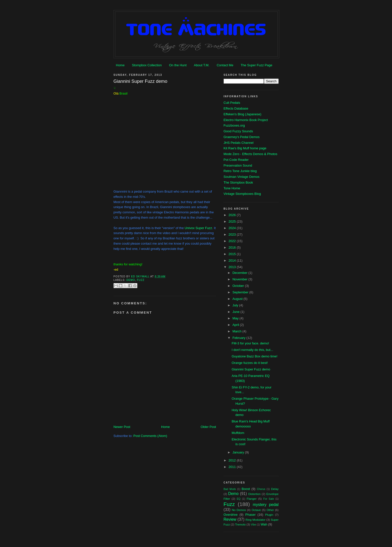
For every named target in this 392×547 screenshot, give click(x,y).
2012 (233, 460)
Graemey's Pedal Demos (242, 137)
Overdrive (231, 515)
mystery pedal (266, 505)
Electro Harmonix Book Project (246, 120)
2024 (233, 228)
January (239, 452)
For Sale (269, 499)
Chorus (261, 489)
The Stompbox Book (238, 182)
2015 (233, 254)
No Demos (239, 510)
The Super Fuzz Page (256, 65)
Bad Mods (230, 489)
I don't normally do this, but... (252, 350)
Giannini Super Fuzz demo (251, 369)
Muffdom (238, 433)
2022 (233, 241)
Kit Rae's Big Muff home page (245, 148)
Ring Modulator (256, 520)
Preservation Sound (238, 165)
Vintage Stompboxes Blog (242, 194)
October (239, 286)
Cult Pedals (232, 103)
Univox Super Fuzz (198, 228)
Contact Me (225, 65)
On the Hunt (178, 65)
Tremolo (240, 524)
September (241, 292)
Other (270, 510)
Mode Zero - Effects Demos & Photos (251, 154)
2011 (233, 467)
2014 (233, 260)
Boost (246, 489)
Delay (275, 489)
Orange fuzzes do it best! (250, 363)
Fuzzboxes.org (234, 125)
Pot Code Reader (236, 160)
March (237, 331)
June (236, 312)
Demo (131, 280)
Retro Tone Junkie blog (240, 171)
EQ (239, 499)
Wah (264, 524)
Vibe (254, 525)
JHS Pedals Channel (239, 143)
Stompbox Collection (147, 65)
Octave (256, 510)
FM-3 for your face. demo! (250, 343)
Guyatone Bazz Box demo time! (255, 356)
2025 (233, 221)
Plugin (269, 515)
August (238, 299)
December (240, 273)
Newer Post (122, 427)
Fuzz (141, 280)
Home (120, 65)
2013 (233, 267)
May (236, 318)
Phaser (251, 515)
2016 (233, 247)
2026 (233, 215)
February (239, 338)
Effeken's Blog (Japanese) (243, 114)
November (240, 279)
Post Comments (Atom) (150, 436)
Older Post (208, 427)
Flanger (252, 499)
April (236, 325)
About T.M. (202, 65)
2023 (233, 234)
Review (230, 519)
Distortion (254, 494)
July (236, 305)
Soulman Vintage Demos (242, 177)
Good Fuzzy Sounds (238, 131)
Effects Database (236, 108)
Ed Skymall (141, 277)
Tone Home (232, 188)
